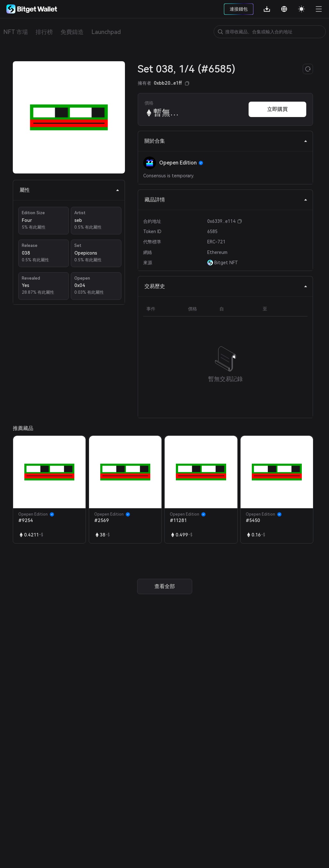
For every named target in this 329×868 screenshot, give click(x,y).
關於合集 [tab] (226, 141)
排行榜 (44, 32)
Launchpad (106, 32)
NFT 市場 (16, 32)
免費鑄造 (72, 32)
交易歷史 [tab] (226, 286)
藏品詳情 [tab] (226, 200)
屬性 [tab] (70, 190)
